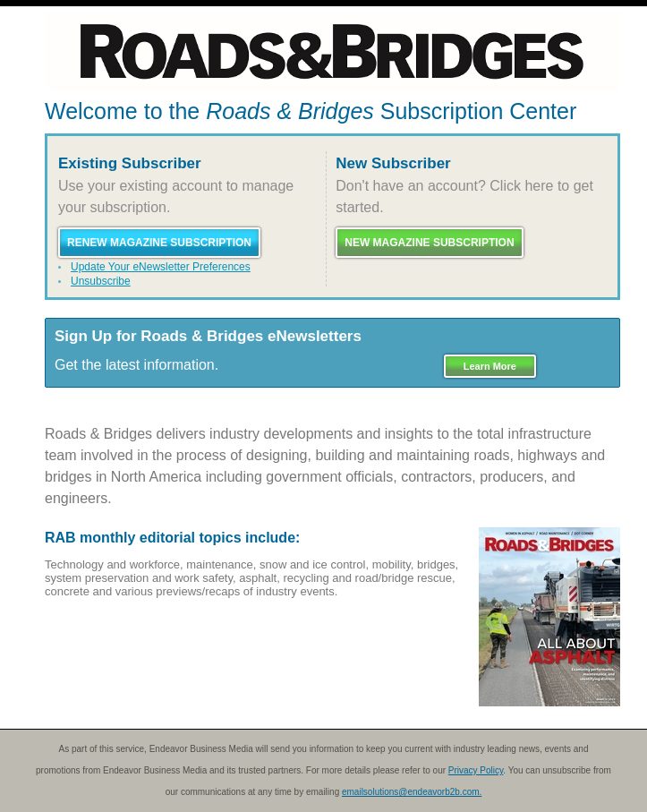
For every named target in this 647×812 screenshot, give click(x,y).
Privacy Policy (476, 770)
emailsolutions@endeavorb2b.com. (412, 792)
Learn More (490, 366)
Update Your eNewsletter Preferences (161, 267)
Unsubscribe (101, 281)
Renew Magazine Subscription (159, 243)
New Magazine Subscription (429, 243)
